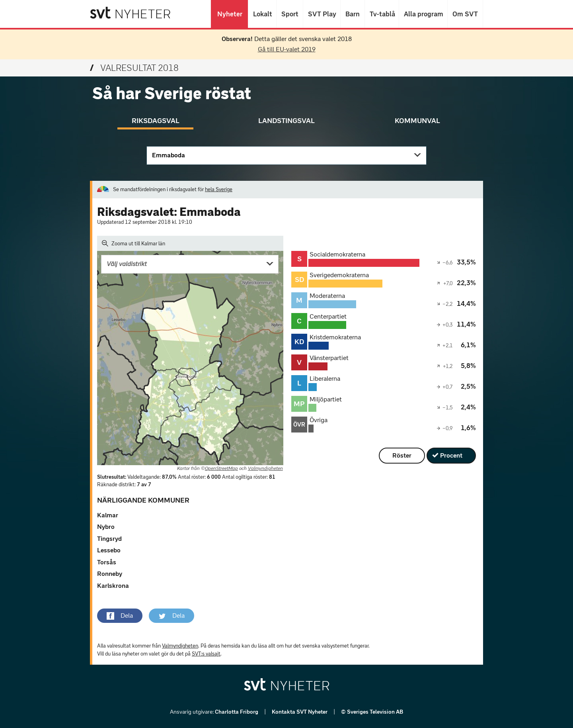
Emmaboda (169, 155)
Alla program (423, 14)
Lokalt (262, 14)
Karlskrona (113, 586)
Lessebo (109, 550)
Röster (402, 455)
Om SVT (465, 14)
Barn (353, 14)
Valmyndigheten (265, 468)
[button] (120, 616)
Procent (451, 455)
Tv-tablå (382, 14)
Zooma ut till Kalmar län (134, 243)
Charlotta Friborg (237, 712)
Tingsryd (109, 539)
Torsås (107, 562)
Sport (290, 14)
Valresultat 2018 (134, 68)
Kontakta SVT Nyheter (300, 712)
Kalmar (108, 515)
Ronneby (110, 574)
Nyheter (229, 14)
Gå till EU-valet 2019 (287, 49)
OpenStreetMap (221, 468)
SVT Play (322, 14)
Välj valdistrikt (127, 264)
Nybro (106, 527)
